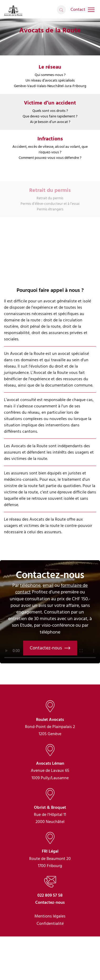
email (48, 585)
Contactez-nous (50, 648)
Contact (78, 9)
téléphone (30, 585)
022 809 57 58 (50, 923)
